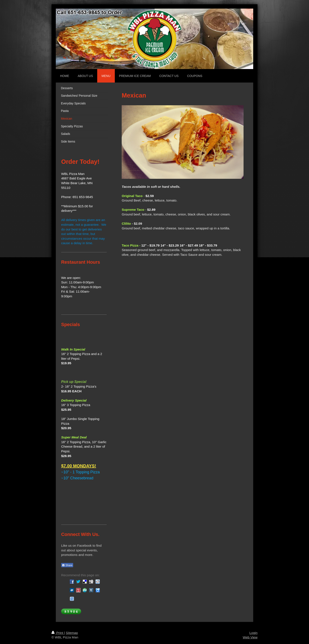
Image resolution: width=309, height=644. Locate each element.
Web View (250, 637)
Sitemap (72, 633)
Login (253, 633)
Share (67, 565)
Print (58, 633)
